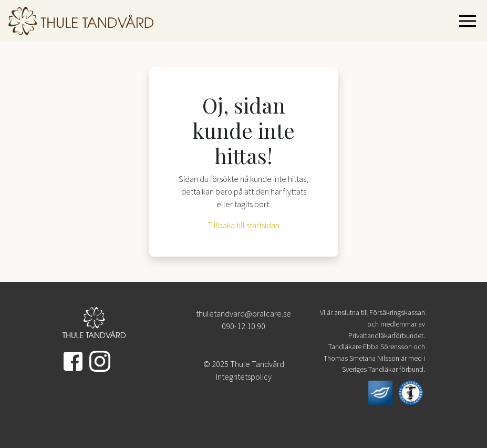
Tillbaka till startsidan (243, 225)
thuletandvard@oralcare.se (243, 313)
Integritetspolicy (244, 376)
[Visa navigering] (470, 21)
